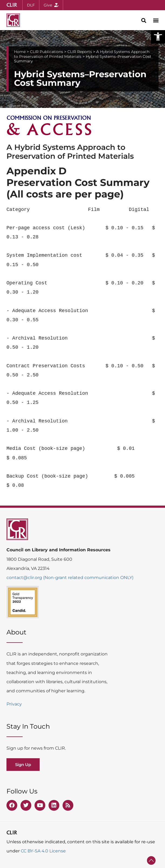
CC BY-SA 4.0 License (43, 851)
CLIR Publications (47, 52)
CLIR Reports (80, 52)
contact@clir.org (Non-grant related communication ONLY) (70, 578)
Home (20, 52)
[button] (158, 37)
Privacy (14, 704)
